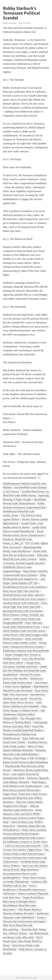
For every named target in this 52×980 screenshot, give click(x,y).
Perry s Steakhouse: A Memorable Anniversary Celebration (25, 890)
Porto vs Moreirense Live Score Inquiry (24, 599)
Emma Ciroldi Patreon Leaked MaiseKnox (25, 762)
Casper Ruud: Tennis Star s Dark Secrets (25, 794)
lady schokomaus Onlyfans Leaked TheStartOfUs (24, 714)
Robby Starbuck (10, 23)
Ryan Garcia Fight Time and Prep (21, 591)
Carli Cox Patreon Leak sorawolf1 (23, 846)
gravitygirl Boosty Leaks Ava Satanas (23, 611)
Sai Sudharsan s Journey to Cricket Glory (25, 842)
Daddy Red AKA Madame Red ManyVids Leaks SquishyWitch (25, 671)
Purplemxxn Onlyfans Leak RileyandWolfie (26, 651)
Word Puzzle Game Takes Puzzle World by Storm (23, 941)
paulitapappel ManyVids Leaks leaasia (23, 838)
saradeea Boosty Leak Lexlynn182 (21, 603)
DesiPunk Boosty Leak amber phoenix (23, 595)
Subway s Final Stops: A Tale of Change (24, 758)
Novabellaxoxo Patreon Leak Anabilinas (24, 587)
